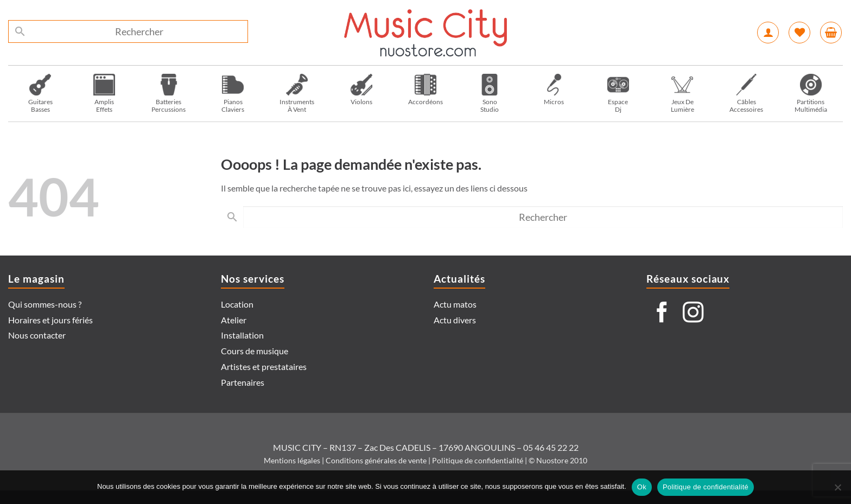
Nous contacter (37, 335)
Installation (242, 335)
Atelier (234, 320)
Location (237, 304)
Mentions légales (292, 460)
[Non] (837, 490)
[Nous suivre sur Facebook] (662, 314)
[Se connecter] (768, 33)
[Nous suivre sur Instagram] (693, 314)
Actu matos (455, 304)
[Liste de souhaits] (799, 33)
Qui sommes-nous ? (45, 304)
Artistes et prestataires (264, 366)
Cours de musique (255, 351)
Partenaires (243, 382)
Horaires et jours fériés (50, 320)
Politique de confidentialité (478, 460)
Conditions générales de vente (376, 460)
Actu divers (455, 320)
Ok (642, 487)
